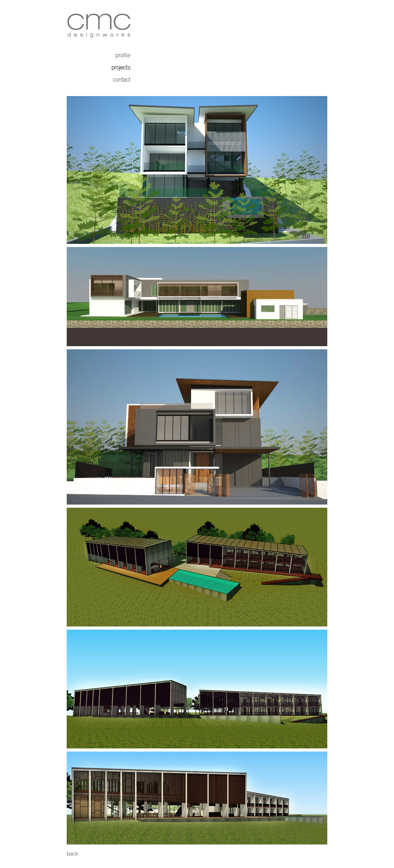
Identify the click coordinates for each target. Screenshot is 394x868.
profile (123, 55)
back (72, 854)
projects (121, 67)
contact (122, 80)
